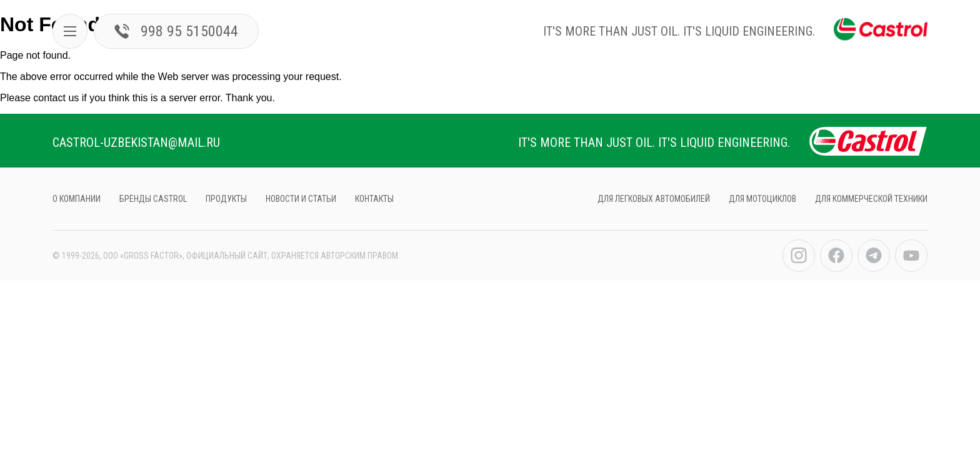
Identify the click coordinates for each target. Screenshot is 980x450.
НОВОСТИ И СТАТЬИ (301, 199)
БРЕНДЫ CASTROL (153, 199)
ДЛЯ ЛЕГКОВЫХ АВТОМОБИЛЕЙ (654, 199)
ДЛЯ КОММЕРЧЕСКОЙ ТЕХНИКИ (871, 199)
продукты (226, 199)
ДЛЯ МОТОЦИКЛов (762, 199)
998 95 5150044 (176, 31)
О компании (77, 199)
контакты (374, 199)
